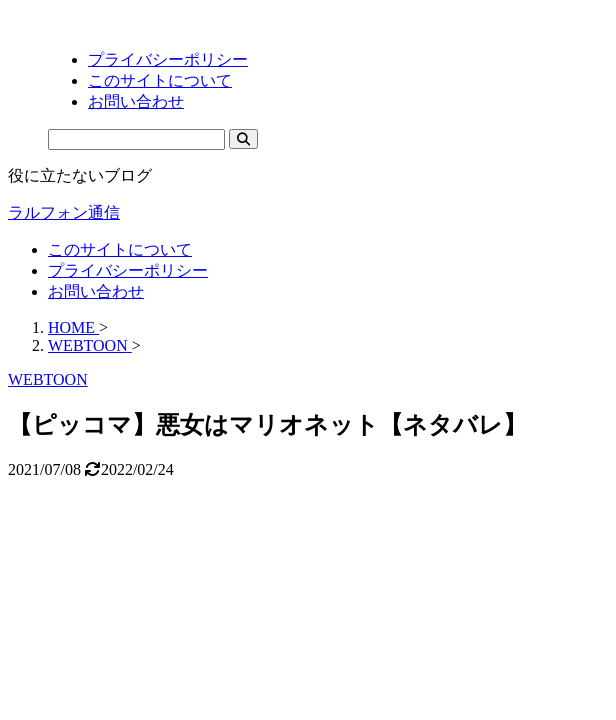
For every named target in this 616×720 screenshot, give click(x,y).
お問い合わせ (96, 291)
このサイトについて (120, 249)
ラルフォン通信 (64, 212)
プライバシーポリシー (128, 270)
